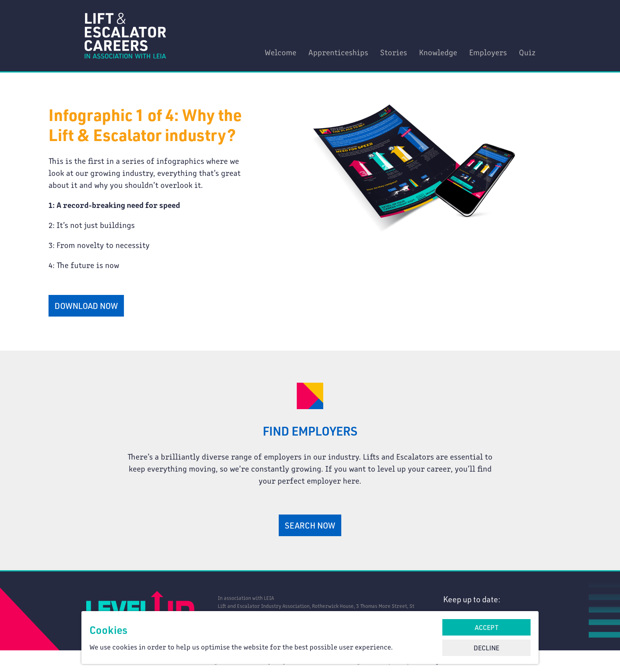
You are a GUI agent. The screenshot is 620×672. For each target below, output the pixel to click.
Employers (488, 52)
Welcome (281, 52)
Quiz (527, 52)
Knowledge (438, 52)
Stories (394, 52)
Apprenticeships (338, 52)
